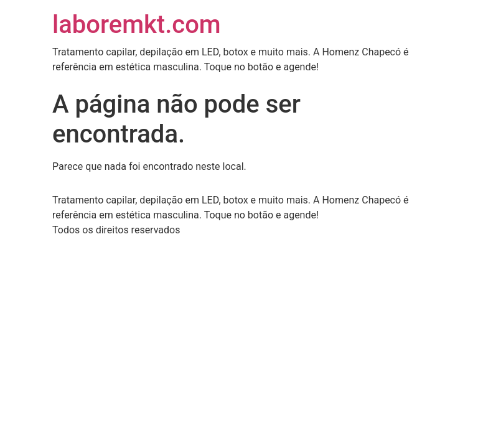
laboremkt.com (137, 25)
